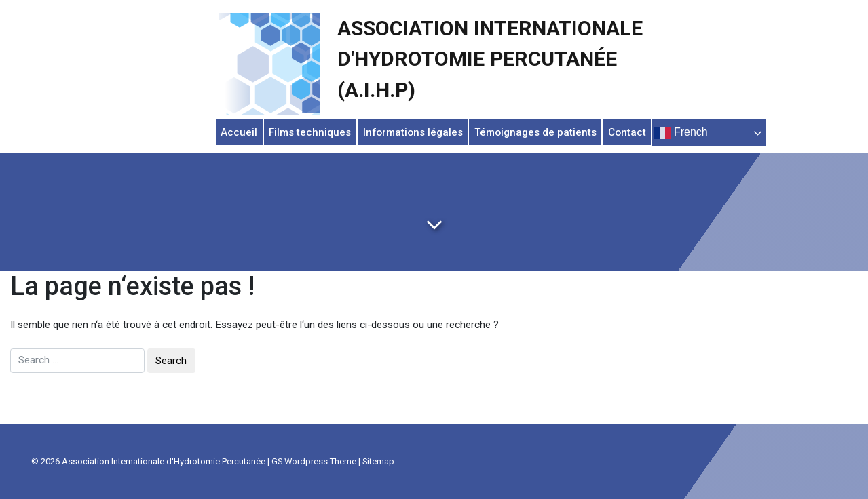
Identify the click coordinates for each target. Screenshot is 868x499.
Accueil (239, 132)
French (681, 133)
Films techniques (310, 132)
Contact (627, 132)
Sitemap (378, 461)
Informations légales (413, 132)
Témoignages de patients (535, 132)
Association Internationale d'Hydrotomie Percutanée (164, 461)
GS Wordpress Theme (314, 461)
